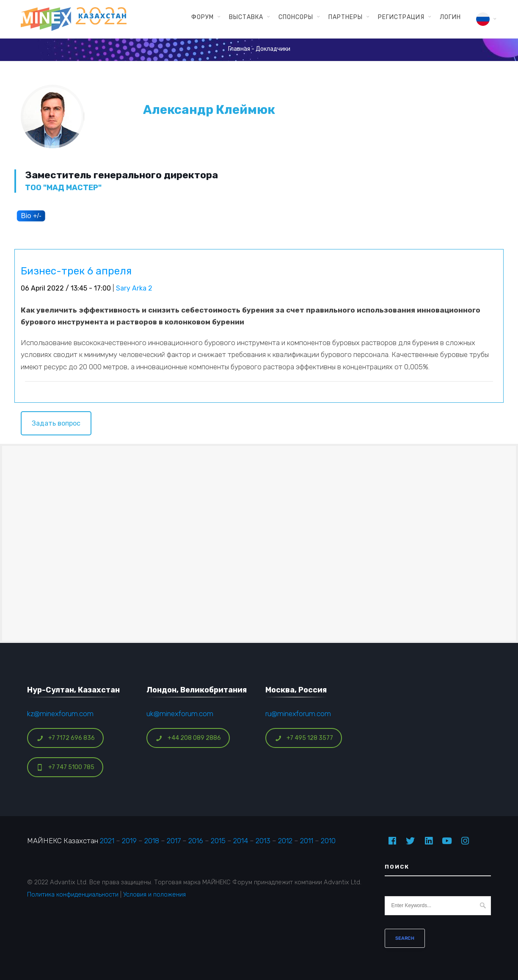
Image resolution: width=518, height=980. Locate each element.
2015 (218, 841)
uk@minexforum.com (180, 714)
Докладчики (273, 49)
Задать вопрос (56, 423)
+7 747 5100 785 (65, 767)
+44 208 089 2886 (188, 738)
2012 (285, 841)
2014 (241, 841)
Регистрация (401, 17)
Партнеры (346, 17)
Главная (239, 49)
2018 (152, 841)
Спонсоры (296, 17)
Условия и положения (154, 894)
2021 (107, 841)
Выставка (246, 17)
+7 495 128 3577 (304, 738)
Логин (450, 17)
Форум (203, 17)
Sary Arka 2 (134, 288)
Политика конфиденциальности (73, 894)
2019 (129, 841)
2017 (174, 841)
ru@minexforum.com (298, 714)
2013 (263, 841)
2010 (328, 841)
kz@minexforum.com (60, 714)
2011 (307, 841)
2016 (196, 841)
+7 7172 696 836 (66, 738)
